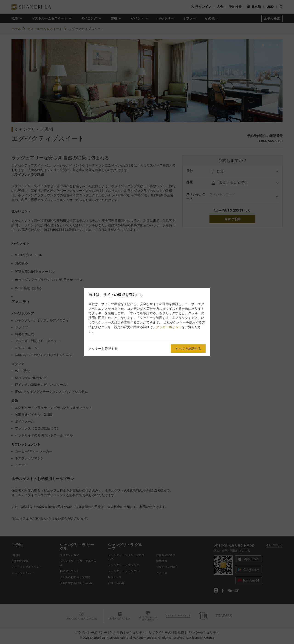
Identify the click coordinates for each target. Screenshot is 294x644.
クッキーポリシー (169, 327)
